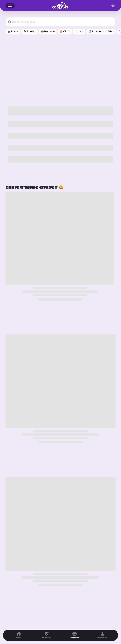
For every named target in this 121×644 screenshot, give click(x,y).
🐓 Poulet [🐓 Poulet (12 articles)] (29, 32)
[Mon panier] (112, 6)
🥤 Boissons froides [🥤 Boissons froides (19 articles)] (101, 32)
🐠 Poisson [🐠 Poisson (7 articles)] (48, 32)
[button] (10, 6)
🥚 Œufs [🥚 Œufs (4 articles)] (65, 32)
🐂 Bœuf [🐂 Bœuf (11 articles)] (13, 32)
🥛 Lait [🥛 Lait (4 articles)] (79, 32)
